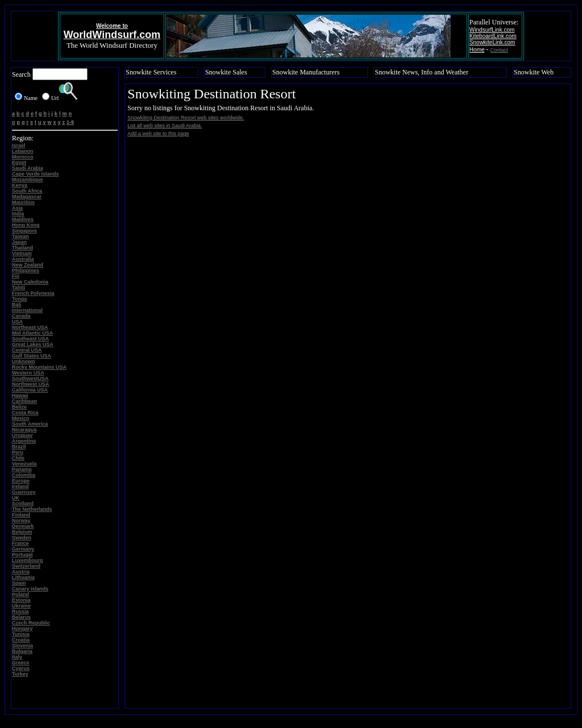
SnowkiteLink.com (492, 42)
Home (477, 50)
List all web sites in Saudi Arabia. (165, 126)
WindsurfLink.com (492, 30)
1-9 (70, 122)
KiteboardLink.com (493, 36)
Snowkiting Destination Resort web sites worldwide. (186, 118)
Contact (499, 50)
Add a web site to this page (158, 134)
